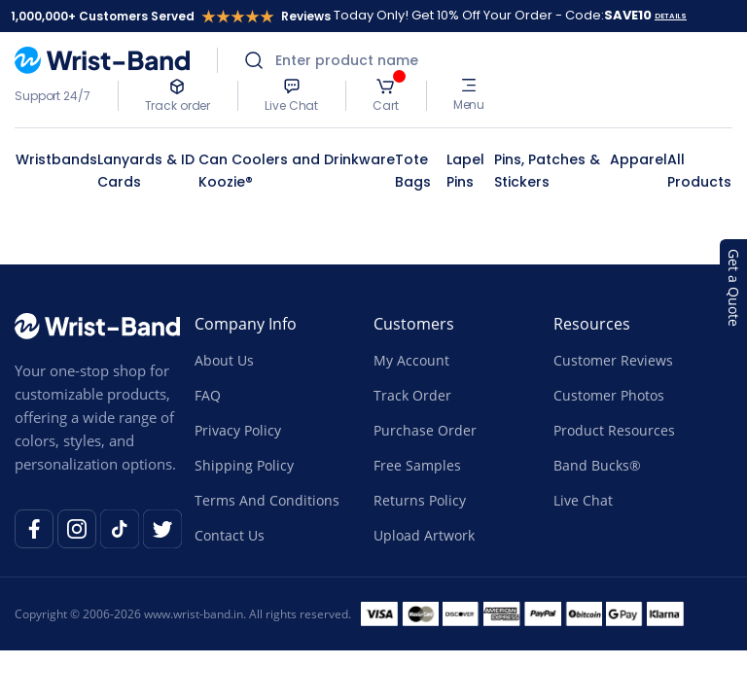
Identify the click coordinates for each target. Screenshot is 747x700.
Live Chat (583, 500)
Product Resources (614, 430)
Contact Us (230, 535)
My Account (411, 360)
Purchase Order (425, 430)
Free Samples (417, 465)
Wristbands (56, 159)
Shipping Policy (244, 465)
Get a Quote (734, 288)
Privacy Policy (238, 430)
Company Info (246, 324)
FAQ (208, 395)
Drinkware (359, 159)
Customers (414, 324)
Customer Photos (609, 395)
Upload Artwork (424, 535)
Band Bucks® (597, 465)
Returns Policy (420, 500)
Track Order (412, 395)
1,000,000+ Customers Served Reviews (171, 16)
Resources (592, 324)
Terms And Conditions (267, 500)
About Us (224, 360)
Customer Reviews (613, 360)
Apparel (639, 159)
